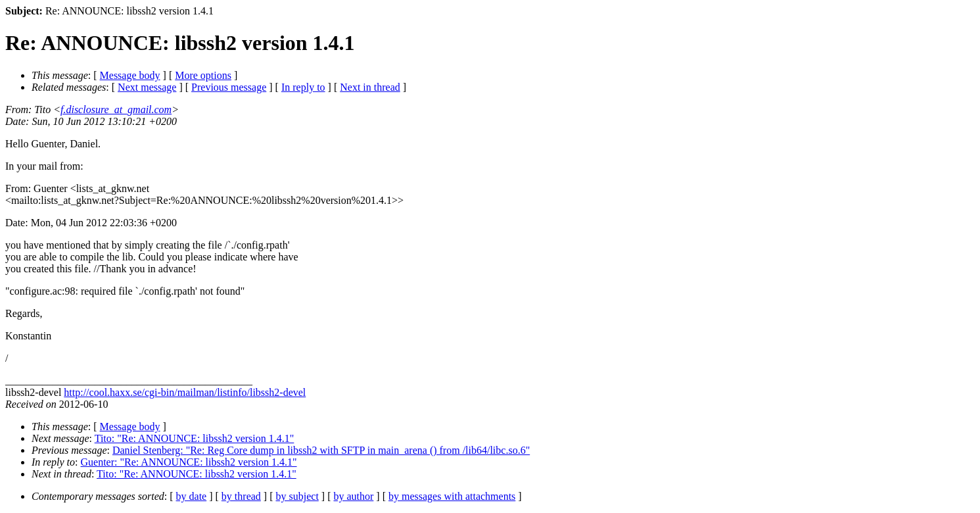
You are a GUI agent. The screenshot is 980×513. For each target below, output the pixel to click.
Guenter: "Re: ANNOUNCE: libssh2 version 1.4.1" (189, 462)
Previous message (229, 87)
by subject (297, 496)
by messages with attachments (452, 496)
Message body (130, 75)
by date (192, 496)
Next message (147, 87)
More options (203, 75)
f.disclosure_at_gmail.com (116, 110)
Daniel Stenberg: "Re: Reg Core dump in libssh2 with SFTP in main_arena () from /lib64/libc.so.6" (321, 450)
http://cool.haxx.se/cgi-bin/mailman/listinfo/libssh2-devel (185, 392)
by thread (241, 496)
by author (353, 496)
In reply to (303, 87)
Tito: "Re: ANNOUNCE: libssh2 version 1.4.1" (195, 438)
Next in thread (370, 87)
